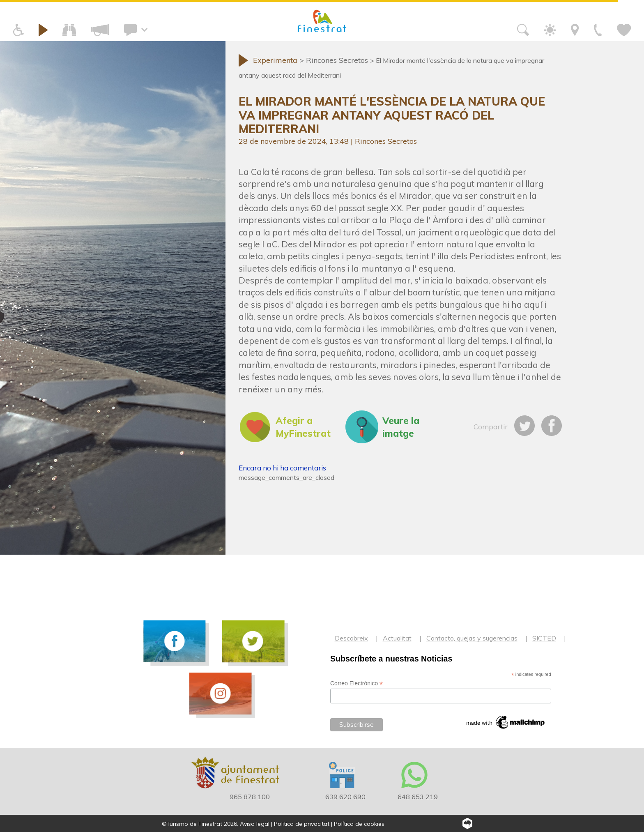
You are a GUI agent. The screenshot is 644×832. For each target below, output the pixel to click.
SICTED (544, 638)
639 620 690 (345, 797)
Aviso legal (255, 824)
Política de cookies (359, 824)
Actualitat (397, 638)
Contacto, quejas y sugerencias (472, 638)
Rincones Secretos (386, 141)
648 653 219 (418, 797)
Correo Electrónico (356, 683)
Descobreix (351, 638)
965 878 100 (250, 797)
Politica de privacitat (302, 824)
